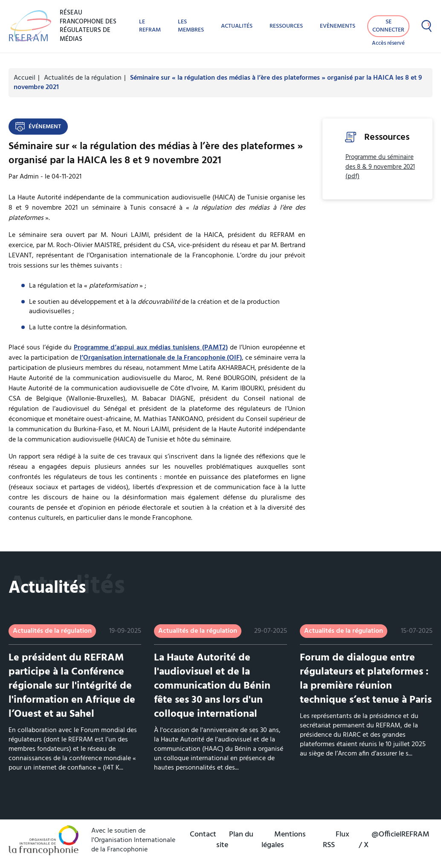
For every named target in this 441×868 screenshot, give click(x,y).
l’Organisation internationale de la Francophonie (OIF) (161, 358)
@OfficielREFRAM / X (394, 840)
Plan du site (235, 840)
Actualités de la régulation (83, 78)
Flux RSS (336, 840)
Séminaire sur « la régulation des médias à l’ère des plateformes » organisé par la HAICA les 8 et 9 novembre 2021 (218, 83)
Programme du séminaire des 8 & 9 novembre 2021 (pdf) (380, 167)
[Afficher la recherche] (426, 26)
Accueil (25, 78)
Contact (203, 835)
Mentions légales (284, 840)
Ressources (286, 26)
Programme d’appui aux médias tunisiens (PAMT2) (151, 348)
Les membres (191, 26)
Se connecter (388, 26)
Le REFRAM (150, 26)
